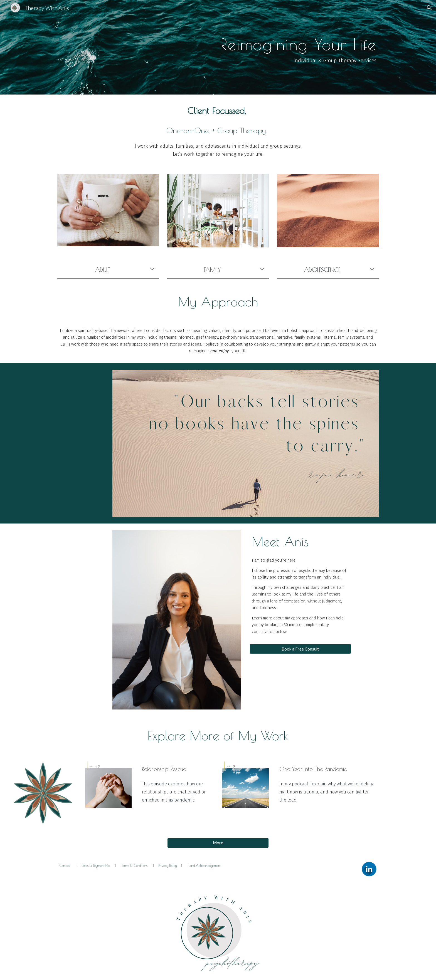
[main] (218, 47)
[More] (218, 843)
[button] (429, 8)
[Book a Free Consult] (300, 649)
